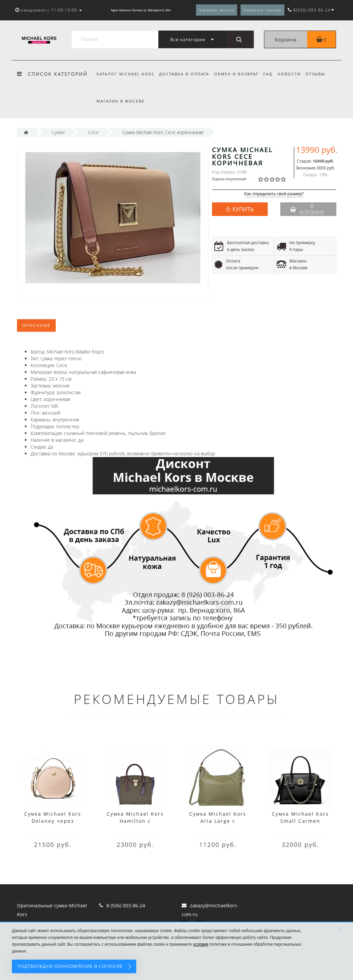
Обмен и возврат (238, 74)
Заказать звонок (217, 10)
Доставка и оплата (185, 74)
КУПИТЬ (243, 209)
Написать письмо (262, 10)
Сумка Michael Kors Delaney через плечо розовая (53, 821)
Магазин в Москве (121, 101)
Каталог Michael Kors (125, 74)
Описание (36, 325)
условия (201, 944)
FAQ (271, 74)
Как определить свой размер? (274, 194)
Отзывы (321, 74)
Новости (294, 74)
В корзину (307, 209)
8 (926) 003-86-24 (126, 905)
